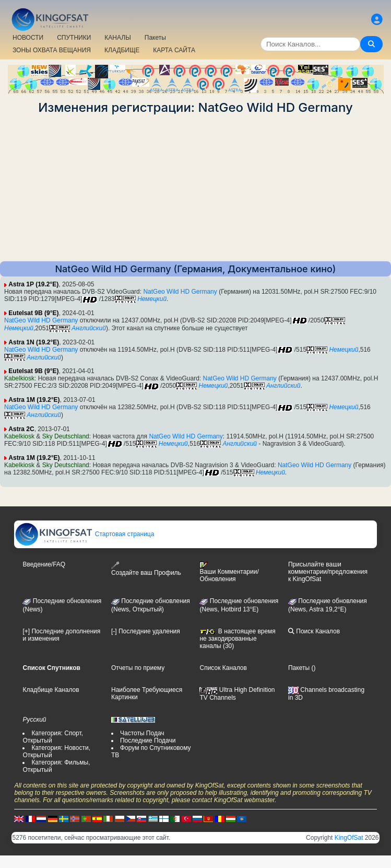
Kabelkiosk (19, 378)
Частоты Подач (142, 733)
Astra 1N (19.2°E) (34, 342)
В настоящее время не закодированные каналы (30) (237, 639)
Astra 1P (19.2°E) (33, 284)
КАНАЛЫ (117, 38)
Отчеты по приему (138, 668)
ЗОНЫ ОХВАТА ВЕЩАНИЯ (52, 50)
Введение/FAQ (44, 564)
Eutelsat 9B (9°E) (33, 313)
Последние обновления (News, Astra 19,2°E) (328, 605)
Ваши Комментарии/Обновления (229, 572)
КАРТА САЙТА (174, 50)
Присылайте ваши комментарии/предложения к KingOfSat (328, 572)
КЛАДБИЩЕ (122, 50)
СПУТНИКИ (74, 38)
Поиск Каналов (314, 631)
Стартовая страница (84, 534)
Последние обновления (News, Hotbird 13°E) (239, 605)
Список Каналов (223, 668)
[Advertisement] (196, 188)
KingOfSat (349, 838)
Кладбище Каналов (51, 690)
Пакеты (155, 38)
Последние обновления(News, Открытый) (151, 605)
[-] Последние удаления (146, 631)
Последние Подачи (148, 740)
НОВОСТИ (28, 38)
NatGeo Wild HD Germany (180, 292)
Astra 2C (21, 429)
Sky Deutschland (66, 436)
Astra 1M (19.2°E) (34, 400)
